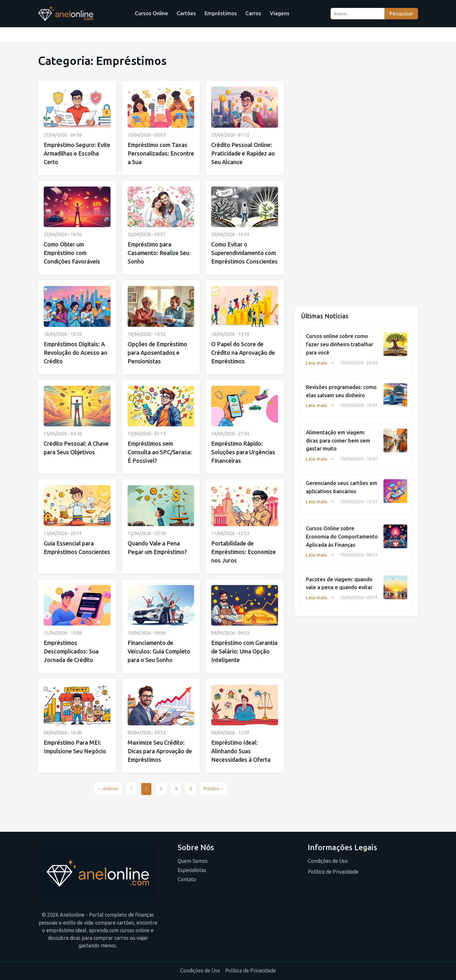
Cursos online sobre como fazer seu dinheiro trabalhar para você (339, 344)
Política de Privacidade (333, 872)
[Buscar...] (357, 13)
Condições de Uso (328, 861)
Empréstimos (221, 13)
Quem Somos (193, 861)
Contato (187, 879)
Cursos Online (152, 13)
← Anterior (108, 789)
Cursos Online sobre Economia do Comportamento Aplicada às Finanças (342, 537)
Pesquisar (401, 14)
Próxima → (214, 789)
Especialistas (192, 870)
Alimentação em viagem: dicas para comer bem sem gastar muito (338, 441)
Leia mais (321, 363)
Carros (253, 13)
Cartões (186, 13)
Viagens (280, 13)
